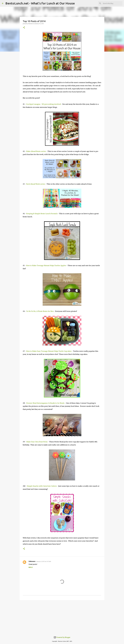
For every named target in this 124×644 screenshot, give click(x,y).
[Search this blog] (112, 3)
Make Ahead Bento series (36, 151)
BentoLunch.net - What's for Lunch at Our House (40, 3)
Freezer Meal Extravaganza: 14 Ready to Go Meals (45, 403)
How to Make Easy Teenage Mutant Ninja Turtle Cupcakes (49, 351)
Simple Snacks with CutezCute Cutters (42, 486)
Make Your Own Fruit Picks (37, 442)
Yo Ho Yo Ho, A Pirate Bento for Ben (40, 311)
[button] (24, 28)
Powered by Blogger (62, 637)
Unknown (32, 561)
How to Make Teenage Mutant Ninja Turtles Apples (46, 265)
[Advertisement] (62, 617)
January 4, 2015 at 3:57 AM (44, 561)
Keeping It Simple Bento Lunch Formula (42, 214)
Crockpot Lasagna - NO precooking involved (43, 104)
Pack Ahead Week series (36, 184)
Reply (31, 567)
